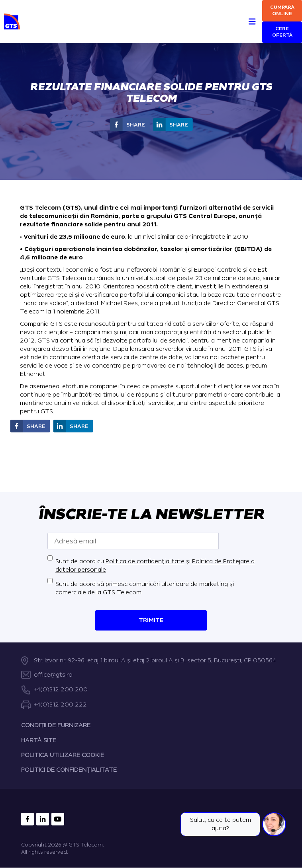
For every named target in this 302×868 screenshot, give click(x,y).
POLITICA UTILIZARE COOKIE (63, 755)
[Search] (238, 13)
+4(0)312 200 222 (60, 705)
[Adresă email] (133, 541)
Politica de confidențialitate (145, 561)
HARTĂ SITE (39, 741)
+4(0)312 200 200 (61, 690)
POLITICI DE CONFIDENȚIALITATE (69, 770)
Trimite (151, 620)
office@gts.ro (53, 675)
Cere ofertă (282, 32)
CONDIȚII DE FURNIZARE (56, 725)
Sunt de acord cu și (155, 566)
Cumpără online (282, 11)
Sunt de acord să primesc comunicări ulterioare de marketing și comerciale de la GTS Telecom (145, 588)
